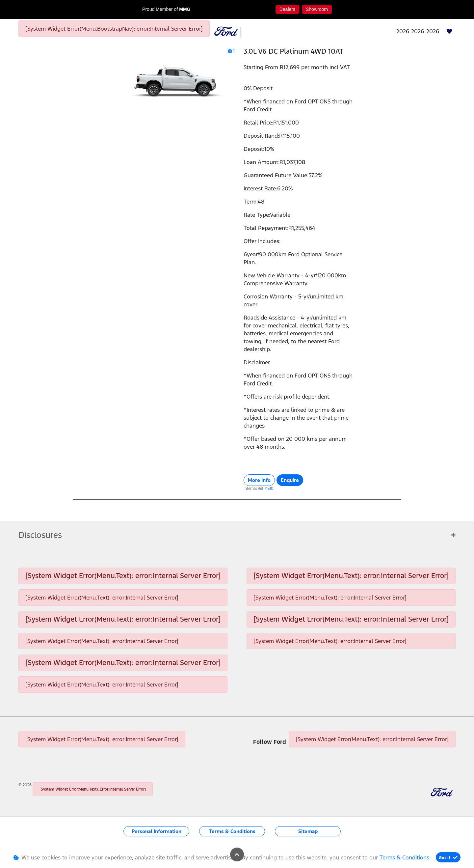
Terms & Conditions (232, 831)
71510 (269, 489)
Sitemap (308, 831)
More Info (259, 480)
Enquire (290, 480)
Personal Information (157, 831)
